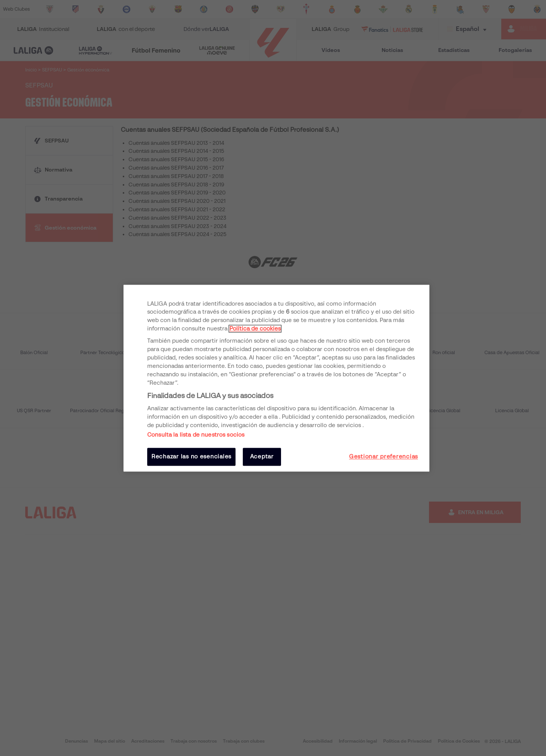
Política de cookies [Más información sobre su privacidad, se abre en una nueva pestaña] (255, 329)
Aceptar (262, 457)
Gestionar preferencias (383, 457)
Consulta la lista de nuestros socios (196, 435)
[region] (276, 378)
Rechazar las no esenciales (191, 457)
